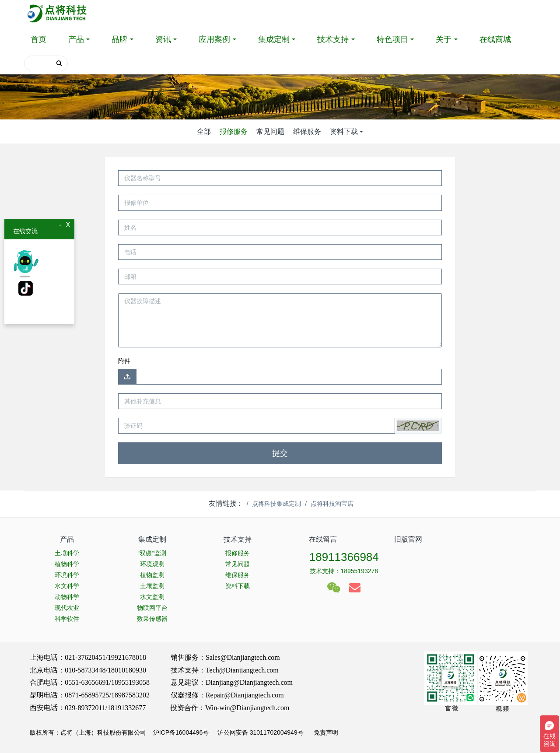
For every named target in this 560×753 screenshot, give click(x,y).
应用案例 (214, 39)
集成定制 (274, 39)
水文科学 (67, 586)
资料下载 (344, 131)
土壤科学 (67, 553)
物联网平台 (152, 608)
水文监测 (152, 597)
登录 (492, 13)
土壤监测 (152, 586)
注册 (523, 13)
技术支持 (333, 39)
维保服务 (307, 131)
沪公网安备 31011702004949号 (261, 732)
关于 (444, 39)
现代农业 (67, 608)
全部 (204, 131)
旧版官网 (408, 539)
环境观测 (152, 564)
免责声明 (325, 732)
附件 (124, 361)
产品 (76, 39)
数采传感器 (152, 619)
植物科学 (67, 564)
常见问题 (270, 131)
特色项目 (392, 39)
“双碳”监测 (152, 553)
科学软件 (67, 619)
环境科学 (67, 575)
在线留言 (323, 539)
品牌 (119, 39)
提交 (280, 453)
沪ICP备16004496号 (181, 732)
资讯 (163, 39)
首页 (38, 39)
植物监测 (152, 575)
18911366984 (344, 557)
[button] (418, 426)
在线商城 (495, 39)
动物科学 (67, 597)
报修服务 (234, 131)
